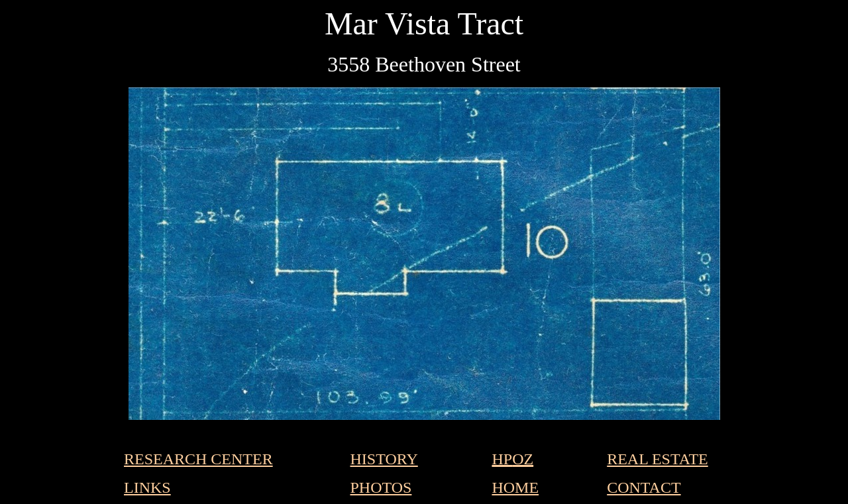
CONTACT (644, 487)
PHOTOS (381, 487)
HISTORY (384, 459)
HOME (515, 487)
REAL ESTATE (658, 459)
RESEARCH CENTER (198, 459)
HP (502, 459)
